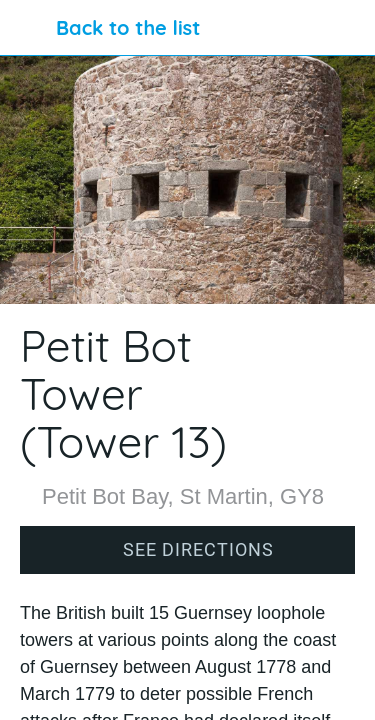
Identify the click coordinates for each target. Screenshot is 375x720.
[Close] (28, 28)
